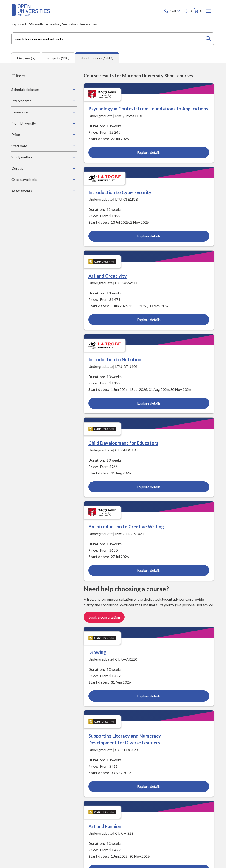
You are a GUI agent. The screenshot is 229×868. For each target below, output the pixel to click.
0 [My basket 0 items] (198, 11)
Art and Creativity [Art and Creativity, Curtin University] (108, 276)
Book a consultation (104, 617)
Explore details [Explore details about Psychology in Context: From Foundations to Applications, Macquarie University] (149, 152)
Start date (44, 146)
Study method (44, 157)
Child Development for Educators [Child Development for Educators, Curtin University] (123, 443)
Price (44, 135)
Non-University (44, 123)
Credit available (44, 180)
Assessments (44, 191)
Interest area (44, 101)
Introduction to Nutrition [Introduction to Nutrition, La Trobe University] (115, 360)
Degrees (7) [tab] (26, 58)
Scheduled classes (44, 90)
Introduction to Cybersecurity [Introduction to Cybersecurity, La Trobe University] (120, 192)
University (44, 112)
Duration (44, 168)
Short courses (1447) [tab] (97, 58)
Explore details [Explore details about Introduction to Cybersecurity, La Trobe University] (149, 236)
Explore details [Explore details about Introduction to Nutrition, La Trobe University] (149, 403)
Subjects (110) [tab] (58, 58)
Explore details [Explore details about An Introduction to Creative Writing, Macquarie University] (149, 571)
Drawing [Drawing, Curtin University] (97, 652)
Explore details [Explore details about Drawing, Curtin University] (149, 696)
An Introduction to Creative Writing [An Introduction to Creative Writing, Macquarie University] (126, 527)
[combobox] (113, 39)
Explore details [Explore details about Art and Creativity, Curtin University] (149, 320)
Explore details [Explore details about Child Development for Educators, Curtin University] (149, 487)
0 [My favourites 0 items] (188, 11)
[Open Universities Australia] (31, 15)
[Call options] (172, 11)
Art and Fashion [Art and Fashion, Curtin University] (105, 826)
